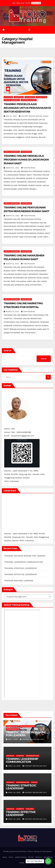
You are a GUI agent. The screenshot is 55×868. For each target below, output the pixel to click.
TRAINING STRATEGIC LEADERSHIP (21, 568)
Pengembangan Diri (13, 729)
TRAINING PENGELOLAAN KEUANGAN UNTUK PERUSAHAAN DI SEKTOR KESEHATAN (27, 108)
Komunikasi (10, 756)
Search (8, 351)
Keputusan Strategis (27, 726)
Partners (39, 857)
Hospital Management (12, 100)
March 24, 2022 (13, 216)
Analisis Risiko (41, 97)
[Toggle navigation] (29, 30)
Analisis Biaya (30, 97)
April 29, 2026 (15, 793)
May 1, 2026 (13, 739)
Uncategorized (26, 152)
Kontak (31, 857)
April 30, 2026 (15, 766)
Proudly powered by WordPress (15, 851)
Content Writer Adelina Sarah (34, 116)
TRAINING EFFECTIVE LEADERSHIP (21, 574)
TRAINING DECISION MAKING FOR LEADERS (25, 556)
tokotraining (28, 168)
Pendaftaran (48, 857)
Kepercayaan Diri (12, 726)
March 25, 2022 (13, 168)
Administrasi (19, 97)
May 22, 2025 (12, 116)
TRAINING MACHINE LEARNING (19, 581)
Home (5, 857)
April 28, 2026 (15, 819)
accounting (8, 97)
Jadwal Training (21, 857)
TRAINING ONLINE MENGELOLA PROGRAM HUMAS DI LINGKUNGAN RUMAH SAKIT (26, 160)
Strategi (34, 782)
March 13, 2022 (13, 312)
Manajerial (30, 809)
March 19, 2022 (13, 264)
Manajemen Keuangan (29, 100)
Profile (22, 863)
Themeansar (47, 851)
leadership (20, 756)
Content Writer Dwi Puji (32, 739)
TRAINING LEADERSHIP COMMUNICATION (24, 562)
